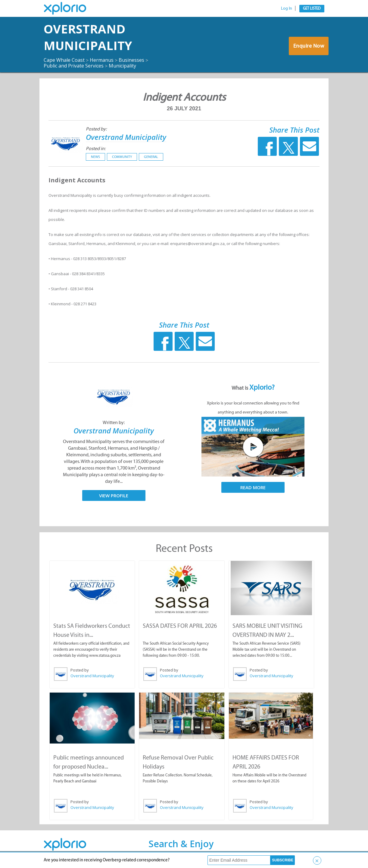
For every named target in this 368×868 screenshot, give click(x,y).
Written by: (114, 422)
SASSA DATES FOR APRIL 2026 (180, 626)
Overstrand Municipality (88, 37)
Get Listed (312, 8)
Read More (253, 487)
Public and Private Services (74, 66)
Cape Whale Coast (64, 60)
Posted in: (96, 148)
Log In (287, 8)
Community (122, 157)
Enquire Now (309, 46)
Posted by (80, 670)
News (95, 157)
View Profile (114, 495)
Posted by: (96, 129)
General (151, 157)
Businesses (131, 60)
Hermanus (102, 60)
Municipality (122, 66)
